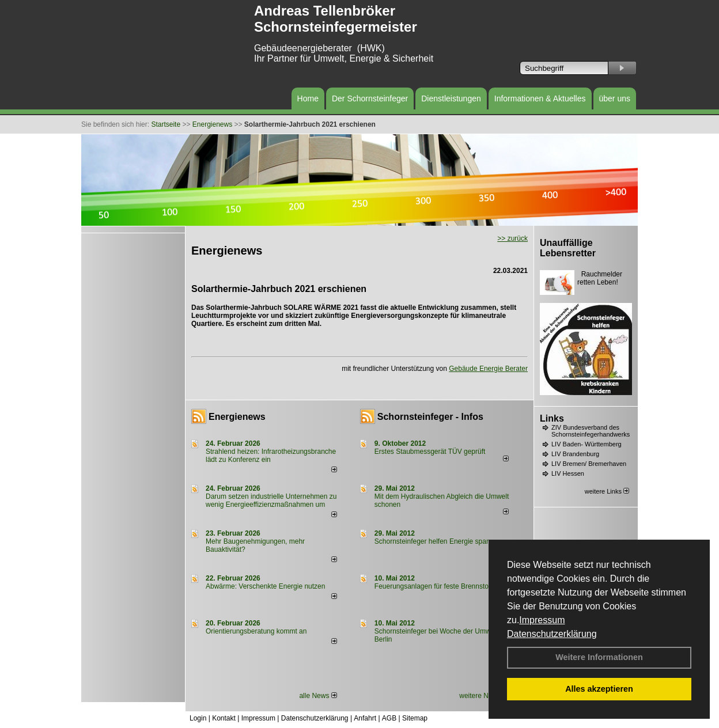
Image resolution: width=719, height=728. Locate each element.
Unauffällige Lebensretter (568, 248)
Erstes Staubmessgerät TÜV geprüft (430, 452)
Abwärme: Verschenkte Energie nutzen (265, 586)
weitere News (484, 696)
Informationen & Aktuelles (540, 98)
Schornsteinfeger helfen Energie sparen (435, 541)
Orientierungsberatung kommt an (256, 631)
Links (552, 418)
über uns (615, 98)
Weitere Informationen (599, 657)
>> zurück (512, 238)
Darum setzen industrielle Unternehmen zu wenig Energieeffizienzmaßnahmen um (271, 500)
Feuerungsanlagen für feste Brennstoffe (435, 586)
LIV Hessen (568, 473)
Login (198, 718)
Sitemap (415, 718)
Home (308, 98)
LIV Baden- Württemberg (586, 444)
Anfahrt (365, 718)
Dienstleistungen (451, 98)
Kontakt (224, 718)
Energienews (237, 417)
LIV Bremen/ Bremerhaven (589, 464)
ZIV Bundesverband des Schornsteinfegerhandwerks (591, 431)
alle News (318, 696)
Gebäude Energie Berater (488, 369)
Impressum (542, 620)
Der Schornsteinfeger (370, 98)
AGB (389, 718)
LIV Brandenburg (575, 454)
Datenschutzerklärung (552, 634)
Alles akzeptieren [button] (599, 689)
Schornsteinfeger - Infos (430, 417)
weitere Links (607, 491)
